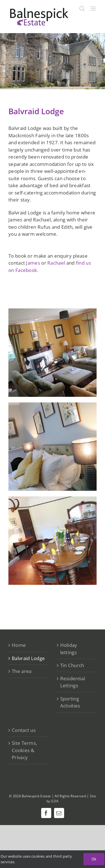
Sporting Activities (70, 702)
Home (19, 645)
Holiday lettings (69, 649)
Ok (94, 859)
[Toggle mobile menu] (94, 9)
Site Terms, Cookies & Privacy (24, 750)
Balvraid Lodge (28, 658)
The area (22, 671)
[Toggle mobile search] (82, 9)
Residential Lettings (73, 682)
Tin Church (72, 665)
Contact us (24, 730)
